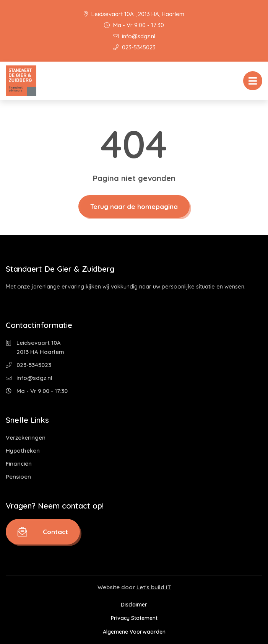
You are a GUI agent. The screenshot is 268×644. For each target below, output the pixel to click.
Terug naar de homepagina (134, 206)
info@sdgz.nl (134, 36)
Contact (43, 532)
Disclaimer (134, 605)
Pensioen (18, 477)
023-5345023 (134, 47)
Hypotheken (23, 451)
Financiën (19, 464)
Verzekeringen (26, 438)
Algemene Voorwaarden (134, 632)
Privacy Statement (134, 618)
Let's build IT (154, 587)
